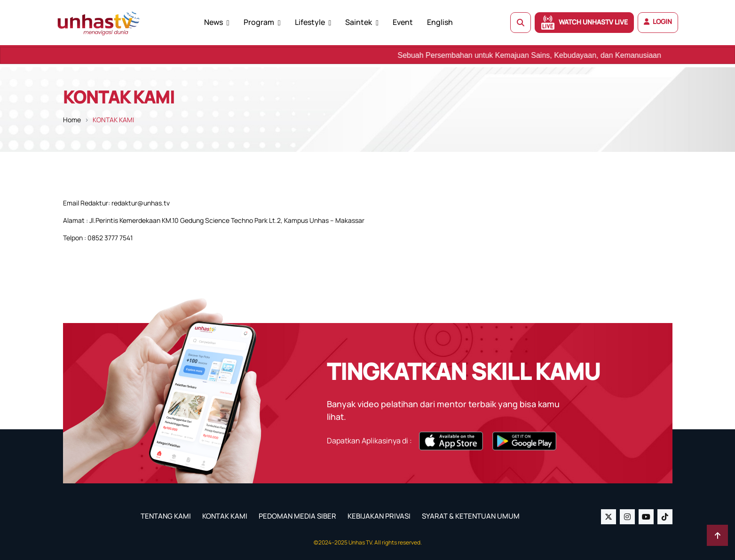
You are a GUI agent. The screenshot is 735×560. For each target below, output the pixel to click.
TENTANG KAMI (166, 516)
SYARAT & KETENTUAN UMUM (471, 516)
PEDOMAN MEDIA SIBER (297, 516)
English (440, 22)
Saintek (359, 22)
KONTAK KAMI (225, 516)
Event (403, 22)
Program (259, 22)
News (213, 22)
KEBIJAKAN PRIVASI (379, 516)
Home (72, 120)
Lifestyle (310, 22)
